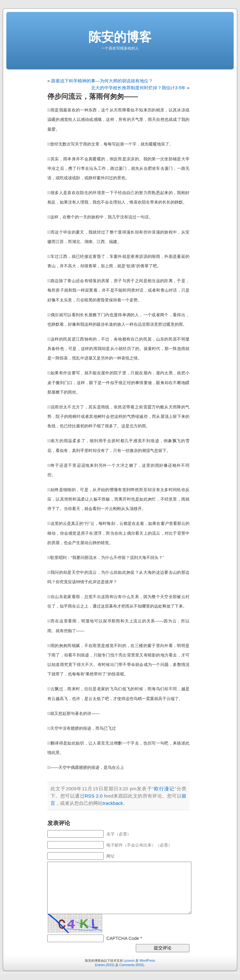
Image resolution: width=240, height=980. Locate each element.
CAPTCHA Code (123, 938)
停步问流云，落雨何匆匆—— (93, 96)
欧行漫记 (164, 789)
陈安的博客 (120, 37)
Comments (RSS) (132, 965)
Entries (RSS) (105, 965)
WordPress (147, 961)
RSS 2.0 (94, 796)
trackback (113, 803)
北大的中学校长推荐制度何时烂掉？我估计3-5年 (138, 88)
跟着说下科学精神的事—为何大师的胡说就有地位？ (102, 81)
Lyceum (129, 961)
